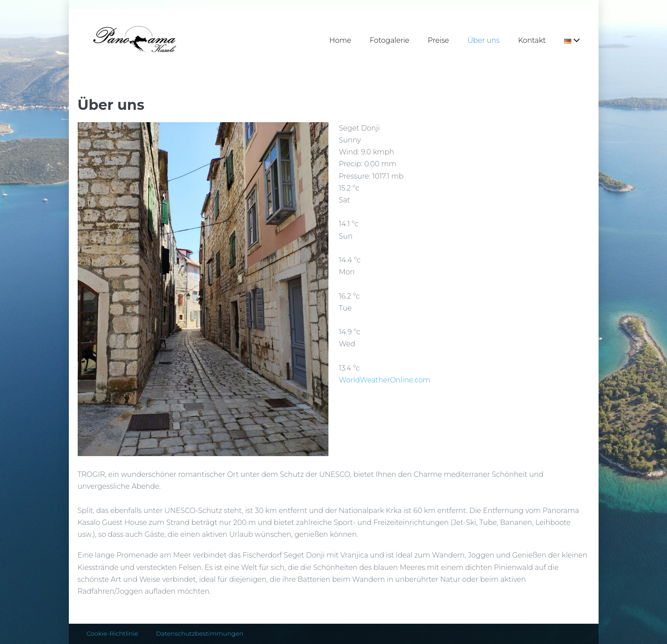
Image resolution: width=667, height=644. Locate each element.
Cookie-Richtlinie (113, 633)
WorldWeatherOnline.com (385, 380)
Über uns (484, 40)
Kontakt (532, 40)
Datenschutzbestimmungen (200, 633)
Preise (438, 40)
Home (340, 40)
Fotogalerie (390, 40)
